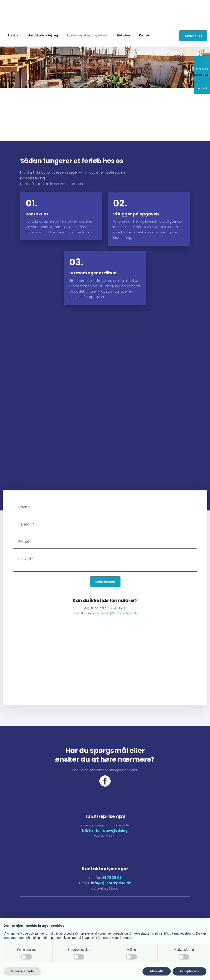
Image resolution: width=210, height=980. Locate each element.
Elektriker (123, 35)
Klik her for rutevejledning (105, 831)
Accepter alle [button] (189, 971)
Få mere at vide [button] (22, 971)
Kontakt (145, 35)
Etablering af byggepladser (87, 35)
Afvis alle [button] (156, 971)
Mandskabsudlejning (43, 35)
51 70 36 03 (118, 608)
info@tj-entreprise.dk (121, 613)
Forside (13, 35)
